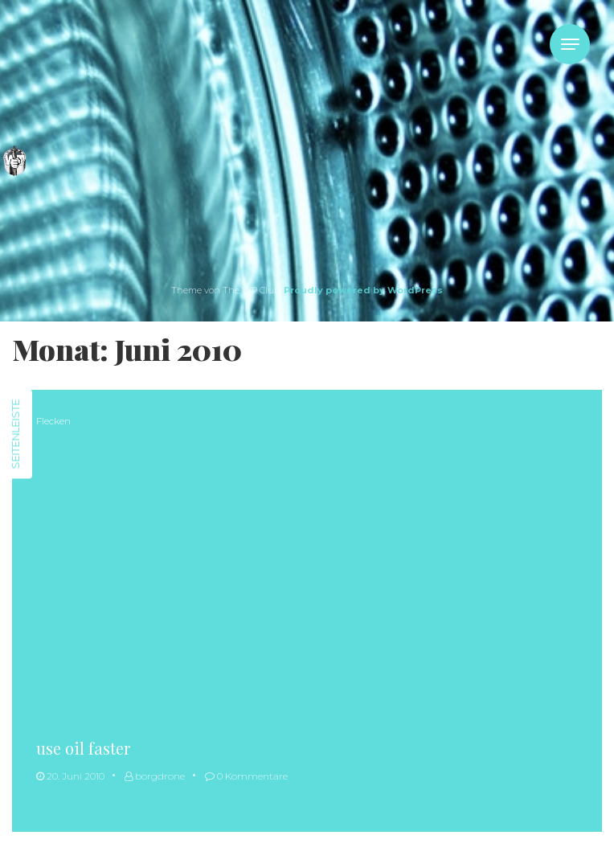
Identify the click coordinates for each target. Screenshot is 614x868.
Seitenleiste (15, 434)
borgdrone (155, 776)
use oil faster (83, 748)
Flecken (53, 421)
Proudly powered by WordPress (363, 290)
